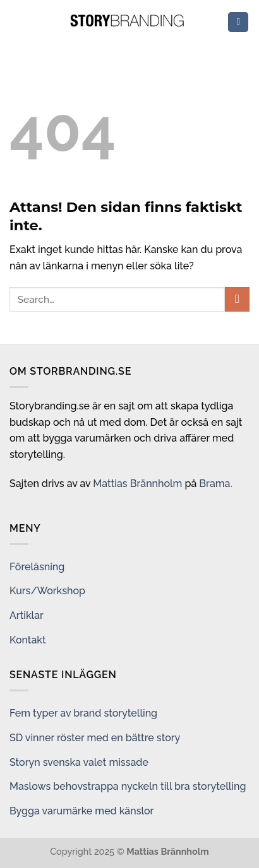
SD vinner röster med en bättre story (95, 738)
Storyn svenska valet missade (79, 762)
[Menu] (238, 22)
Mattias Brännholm (137, 484)
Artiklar (27, 615)
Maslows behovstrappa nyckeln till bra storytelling (128, 786)
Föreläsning (37, 567)
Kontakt (28, 640)
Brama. (215, 484)
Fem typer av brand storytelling (83, 713)
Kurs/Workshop (47, 591)
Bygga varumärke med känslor (81, 811)
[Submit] (237, 299)
